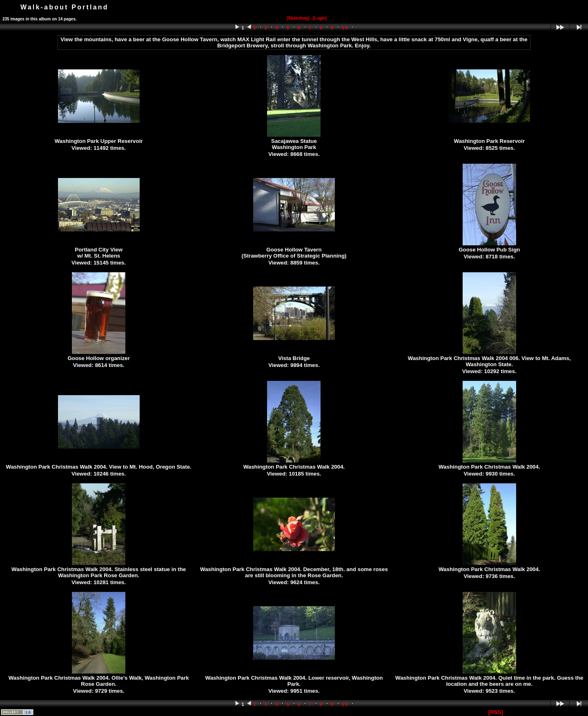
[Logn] (320, 18)
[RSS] (496, 712)
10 (345, 28)
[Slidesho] (298, 18)
